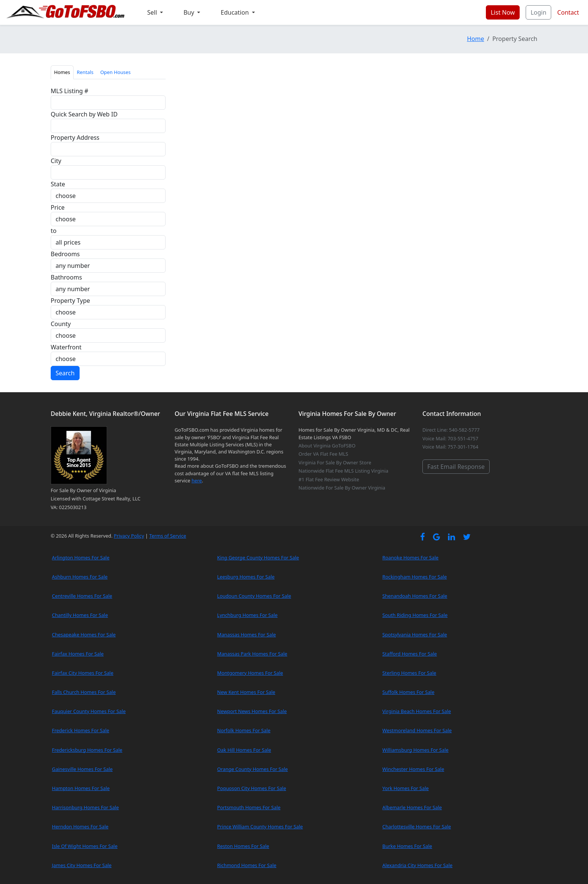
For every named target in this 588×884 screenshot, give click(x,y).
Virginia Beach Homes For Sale (417, 711)
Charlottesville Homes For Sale (417, 827)
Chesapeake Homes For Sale (84, 635)
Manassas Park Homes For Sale (252, 654)
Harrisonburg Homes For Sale (85, 807)
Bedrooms (65, 254)
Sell (153, 12)
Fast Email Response (456, 467)
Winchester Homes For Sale (413, 769)
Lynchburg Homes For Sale (247, 615)
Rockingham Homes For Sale (415, 577)
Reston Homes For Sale (243, 846)
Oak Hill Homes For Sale (244, 750)
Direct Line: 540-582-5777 (451, 430)
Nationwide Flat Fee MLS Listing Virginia (343, 471)
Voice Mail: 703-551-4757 (450, 438)
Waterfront (66, 347)
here (197, 481)
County (61, 324)
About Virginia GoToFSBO (327, 446)
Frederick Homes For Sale (80, 730)
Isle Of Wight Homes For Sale (85, 846)
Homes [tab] (62, 72)
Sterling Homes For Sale (409, 673)
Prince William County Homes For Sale (260, 827)
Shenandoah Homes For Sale (415, 596)
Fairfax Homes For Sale (78, 654)
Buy (190, 12)
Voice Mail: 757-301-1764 (450, 447)
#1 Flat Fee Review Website (329, 479)
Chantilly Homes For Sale (80, 615)
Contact (568, 12)
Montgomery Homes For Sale (250, 673)
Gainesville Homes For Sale (82, 769)
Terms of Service (167, 536)
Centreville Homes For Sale (82, 596)
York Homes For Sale (405, 788)
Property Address (75, 138)
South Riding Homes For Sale (415, 615)
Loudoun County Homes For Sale (254, 596)
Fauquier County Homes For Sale (89, 711)
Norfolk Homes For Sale (244, 730)
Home (476, 39)
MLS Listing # (69, 91)
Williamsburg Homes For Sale (415, 750)
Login (538, 12)
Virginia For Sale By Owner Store (335, 462)
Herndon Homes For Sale (80, 827)
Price (58, 207)
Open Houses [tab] (115, 72)
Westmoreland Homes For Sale (417, 730)
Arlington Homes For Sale (81, 558)
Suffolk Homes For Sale (408, 692)
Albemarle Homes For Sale (412, 807)
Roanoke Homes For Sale (410, 558)
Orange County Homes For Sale (252, 769)
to (54, 231)
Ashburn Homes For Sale (80, 577)
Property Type (70, 301)
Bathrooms (66, 277)
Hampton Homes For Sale (81, 788)
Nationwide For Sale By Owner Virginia (342, 488)
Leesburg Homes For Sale (246, 577)
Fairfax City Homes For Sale (83, 673)
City (56, 161)
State (58, 184)
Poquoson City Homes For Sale (252, 788)
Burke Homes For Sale (407, 846)
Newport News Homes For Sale (252, 711)
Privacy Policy (129, 536)
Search (65, 373)
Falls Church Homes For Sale (84, 692)
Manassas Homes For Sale (246, 635)
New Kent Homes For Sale (246, 692)
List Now (503, 12)
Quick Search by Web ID (84, 114)
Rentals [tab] (85, 72)
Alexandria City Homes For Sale (417, 865)
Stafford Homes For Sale (409, 654)
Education (236, 12)
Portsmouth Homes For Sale (249, 807)
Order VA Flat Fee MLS (323, 454)
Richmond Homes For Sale (247, 865)
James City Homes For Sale (82, 865)
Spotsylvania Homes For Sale (415, 635)
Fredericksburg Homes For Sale (87, 750)
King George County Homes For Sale (258, 558)
